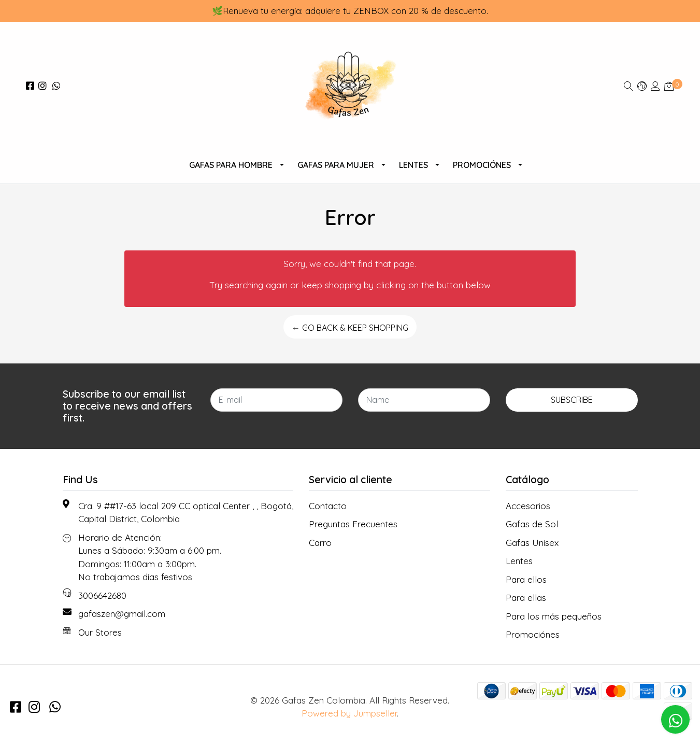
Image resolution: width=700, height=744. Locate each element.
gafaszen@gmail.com (122, 614)
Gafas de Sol (532, 524)
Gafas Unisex (532, 543)
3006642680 (102, 595)
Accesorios (528, 506)
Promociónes (482, 165)
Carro (320, 543)
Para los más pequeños (554, 616)
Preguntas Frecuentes (353, 524)
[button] (642, 86)
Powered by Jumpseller (349, 713)
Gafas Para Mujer (336, 165)
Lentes (413, 165)
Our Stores (100, 632)
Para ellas (526, 598)
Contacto (328, 506)
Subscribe (572, 400)
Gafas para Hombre (231, 165)
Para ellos (526, 579)
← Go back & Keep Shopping (350, 328)
